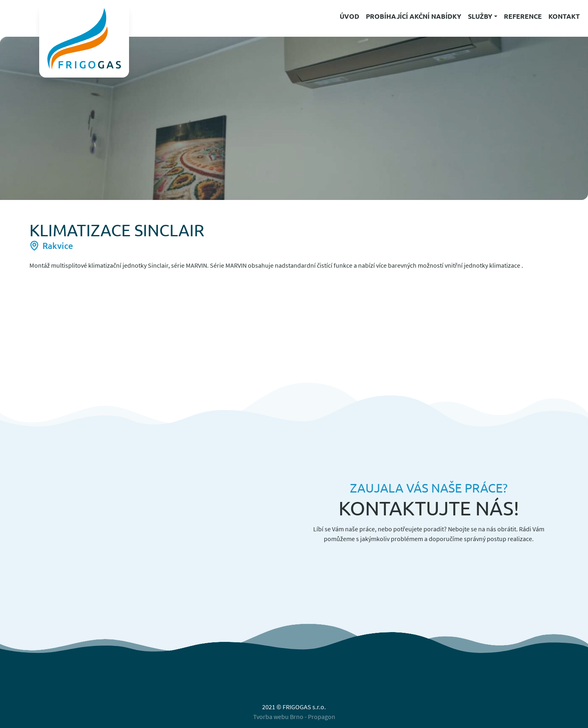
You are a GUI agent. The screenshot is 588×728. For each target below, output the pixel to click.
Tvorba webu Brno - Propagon (294, 717)
